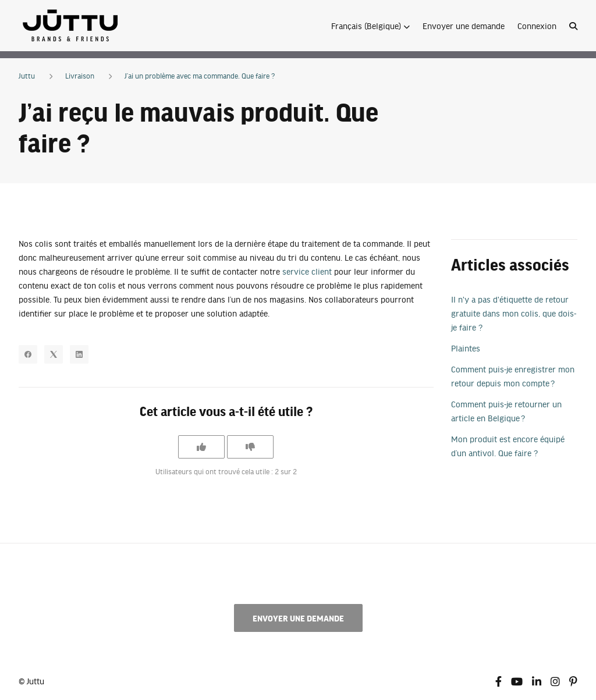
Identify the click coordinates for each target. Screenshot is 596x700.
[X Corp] (54, 354)
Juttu (27, 76)
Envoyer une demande (464, 26)
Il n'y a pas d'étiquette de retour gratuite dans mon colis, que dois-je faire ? (514, 313)
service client (307, 271)
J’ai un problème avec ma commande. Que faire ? (200, 76)
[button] (370, 26)
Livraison (80, 76)
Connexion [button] (537, 26)
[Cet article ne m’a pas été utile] (250, 447)
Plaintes (466, 348)
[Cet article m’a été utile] (201, 447)
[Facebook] (28, 354)
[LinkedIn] (79, 354)
